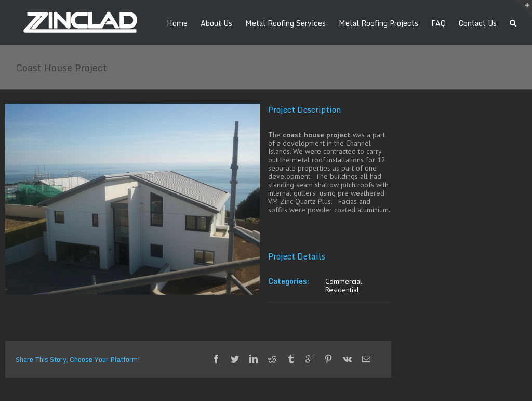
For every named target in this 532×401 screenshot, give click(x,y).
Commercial (344, 281)
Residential (342, 290)
